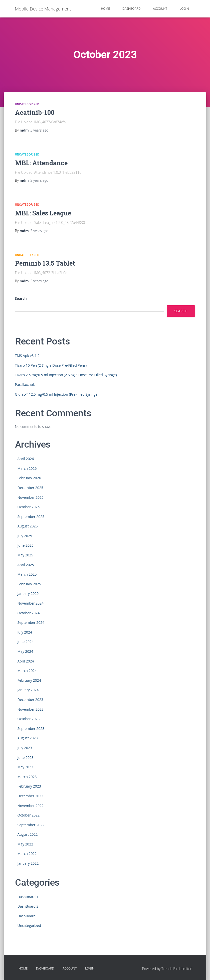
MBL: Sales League (43, 213)
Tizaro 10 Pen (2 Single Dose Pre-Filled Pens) (51, 365)
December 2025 (30, 488)
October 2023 (29, 719)
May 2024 (25, 651)
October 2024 (29, 613)
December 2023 (30, 700)
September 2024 (31, 622)
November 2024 (31, 603)
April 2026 (26, 459)
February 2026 (29, 478)
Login (184, 9)
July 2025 (25, 536)
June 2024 (26, 642)
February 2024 (29, 680)
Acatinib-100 (35, 112)
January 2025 (28, 593)
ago (39, 130)
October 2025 (29, 507)
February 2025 (29, 584)
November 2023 (31, 709)
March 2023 (27, 777)
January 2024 (28, 690)
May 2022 (25, 844)
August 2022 (28, 834)
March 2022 (27, 854)
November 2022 (31, 806)
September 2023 (31, 729)
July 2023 (25, 748)
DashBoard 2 (28, 906)
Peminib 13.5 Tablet (45, 263)
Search (21, 298)
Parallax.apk (25, 385)
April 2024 (26, 661)
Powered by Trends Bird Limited (167, 969)
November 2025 (31, 497)
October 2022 (29, 815)
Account (160, 9)
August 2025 (28, 526)
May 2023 (25, 767)
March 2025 (27, 574)
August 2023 (28, 738)
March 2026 (27, 468)
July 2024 (25, 632)
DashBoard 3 (28, 916)
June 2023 (26, 757)
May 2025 (25, 555)
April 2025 (26, 565)
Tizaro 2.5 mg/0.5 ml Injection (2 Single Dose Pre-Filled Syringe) (66, 375)
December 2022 (30, 796)
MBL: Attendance (41, 163)
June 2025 (26, 545)
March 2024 (27, 671)
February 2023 (29, 786)
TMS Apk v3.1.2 (27, 356)
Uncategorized (27, 104)
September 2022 (31, 825)
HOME (105, 9)
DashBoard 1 (28, 897)
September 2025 (31, 517)
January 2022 (28, 863)
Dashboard (132, 9)
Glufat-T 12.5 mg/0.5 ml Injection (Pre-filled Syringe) (57, 394)
